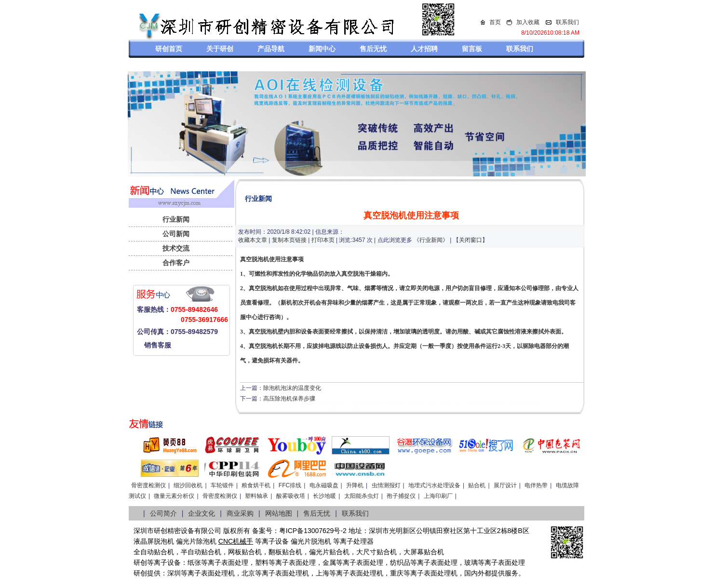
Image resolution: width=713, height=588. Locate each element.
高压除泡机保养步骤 (289, 399)
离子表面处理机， (437, 573)
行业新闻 (176, 219)
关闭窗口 (471, 240)
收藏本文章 (253, 240)
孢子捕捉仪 (401, 496)
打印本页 (323, 240)
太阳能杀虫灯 (362, 496)
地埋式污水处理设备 (434, 485)
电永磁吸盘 (324, 485)
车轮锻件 (222, 485)
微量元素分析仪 (174, 496)
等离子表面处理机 (208, 573)
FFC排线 (290, 485)
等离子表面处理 (225, 562)
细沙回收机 (188, 485)
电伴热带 (536, 485)
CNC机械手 (236, 541)
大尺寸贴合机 (377, 552)
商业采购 (240, 513)
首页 (495, 22)
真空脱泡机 (255, 259)
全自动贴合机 (154, 552)
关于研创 (220, 49)
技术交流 (176, 248)
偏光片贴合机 (329, 552)
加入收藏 (528, 22)
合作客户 (176, 263)
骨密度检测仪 (148, 485)
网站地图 (279, 513)
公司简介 (163, 513)
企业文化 (202, 513)
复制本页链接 (289, 240)
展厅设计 (505, 485)
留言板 (472, 49)
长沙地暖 (324, 496)
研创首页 (169, 49)
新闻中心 (322, 49)
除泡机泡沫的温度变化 (292, 388)
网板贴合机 (245, 552)
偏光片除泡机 (196, 541)
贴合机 (477, 485)
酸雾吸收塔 (291, 496)
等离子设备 (272, 541)
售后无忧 (373, 49)
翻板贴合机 (285, 552)
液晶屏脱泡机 (154, 541)
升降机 (355, 485)
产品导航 (271, 49)
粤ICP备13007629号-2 (313, 531)
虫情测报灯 (386, 485)
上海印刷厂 (438, 496)
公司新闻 (176, 234)
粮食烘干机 (256, 485)
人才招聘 (424, 49)
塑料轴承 (256, 496)
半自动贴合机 (201, 552)
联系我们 (567, 22)
